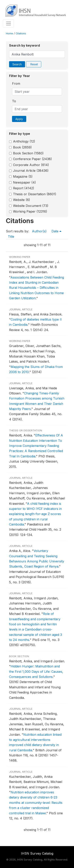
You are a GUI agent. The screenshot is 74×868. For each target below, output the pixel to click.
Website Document (31, 206)
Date (56, 231)
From (16, 84)
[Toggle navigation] (8, 23)
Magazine (23, 176)
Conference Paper (32, 159)
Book (22, 147)
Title (11, 236)
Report (24, 188)
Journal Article (31, 171)
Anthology (24, 141)
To (14, 101)
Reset (34, 64)
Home (9, 33)
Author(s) (39, 231)
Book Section (28, 153)
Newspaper (24, 182)
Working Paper (30, 211)
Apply (19, 119)
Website (22, 200)
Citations (21, 33)
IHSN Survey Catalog (37, 853)
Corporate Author (31, 165)
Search (17, 64)
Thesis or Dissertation (35, 194)
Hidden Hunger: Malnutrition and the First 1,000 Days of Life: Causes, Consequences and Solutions (36, 671)
